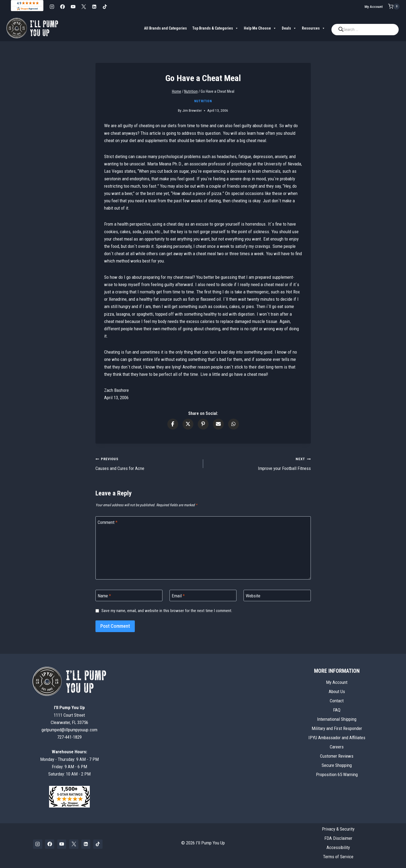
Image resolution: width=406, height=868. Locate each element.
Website (253, 596)
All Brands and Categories (165, 28)
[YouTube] (73, 7)
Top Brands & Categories (215, 28)
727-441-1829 (69, 737)
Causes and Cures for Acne (147, 463)
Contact (337, 701)
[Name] (129, 596)
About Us (337, 691)
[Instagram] (52, 7)
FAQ (337, 710)
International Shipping (337, 719)
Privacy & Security (338, 829)
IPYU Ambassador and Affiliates (337, 738)
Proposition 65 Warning (337, 774)
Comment (108, 522)
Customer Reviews (337, 756)
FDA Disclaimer (338, 838)
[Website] (277, 596)
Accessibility (338, 847)
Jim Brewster (192, 110)
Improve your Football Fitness (259, 463)
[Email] (203, 596)
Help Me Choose (260, 28)
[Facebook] (62, 7)
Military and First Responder (337, 728)
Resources (314, 28)
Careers (337, 747)
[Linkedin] (94, 7)
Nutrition (203, 101)
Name (104, 596)
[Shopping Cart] (394, 7)
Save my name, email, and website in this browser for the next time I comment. (167, 611)
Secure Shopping (337, 765)
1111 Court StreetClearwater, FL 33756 (69, 715)
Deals (289, 28)
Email (178, 596)
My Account (374, 7)
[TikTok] (105, 7)
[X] (84, 7)
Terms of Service (338, 857)
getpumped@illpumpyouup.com (69, 730)
